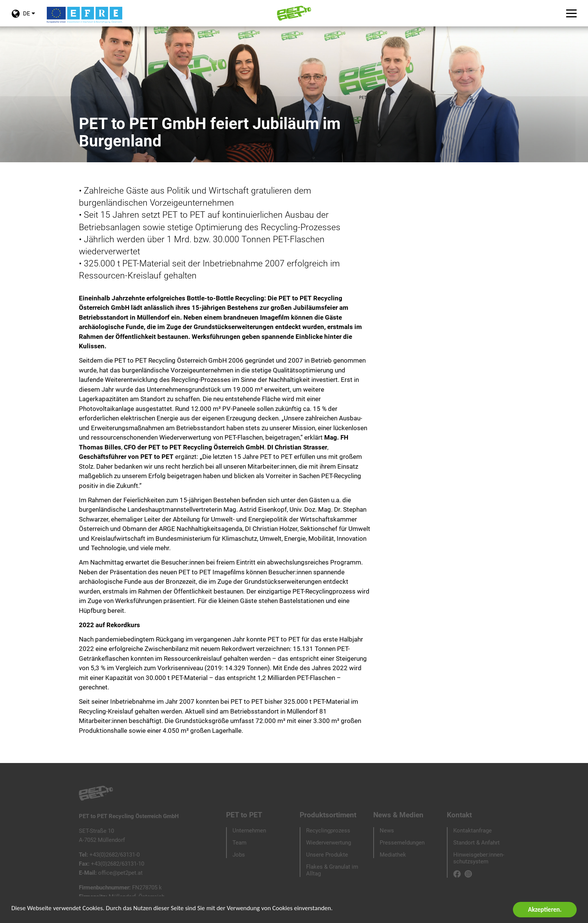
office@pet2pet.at (120, 873)
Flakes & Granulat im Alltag (332, 870)
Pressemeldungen (402, 843)
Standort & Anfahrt (476, 843)
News (387, 831)
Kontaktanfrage (473, 831)
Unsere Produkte (327, 855)
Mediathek (393, 855)
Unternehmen (249, 831)
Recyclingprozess (328, 831)
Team (239, 843)
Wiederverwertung (329, 843)
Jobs (239, 855)
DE (23, 18)
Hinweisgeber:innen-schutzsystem (479, 858)
